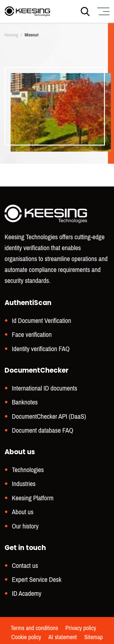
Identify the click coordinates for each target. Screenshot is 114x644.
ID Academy (27, 594)
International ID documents (45, 388)
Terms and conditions (34, 628)
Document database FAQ (43, 430)
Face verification (32, 335)
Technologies (28, 470)
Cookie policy (26, 637)
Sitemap (93, 637)
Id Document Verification (41, 321)
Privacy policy (81, 628)
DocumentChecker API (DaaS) (49, 416)
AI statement (63, 637)
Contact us (25, 566)
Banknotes (25, 402)
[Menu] (103, 11)
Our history (25, 526)
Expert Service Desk (37, 580)
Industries (24, 484)
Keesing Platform (33, 498)
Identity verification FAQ (41, 349)
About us (23, 512)
